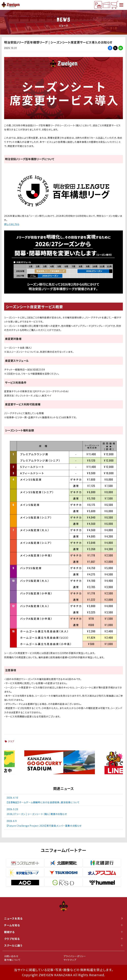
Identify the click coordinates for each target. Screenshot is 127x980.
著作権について (12, 960)
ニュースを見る (63, 918)
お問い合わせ (11, 956)
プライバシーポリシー (75, 956)
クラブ (11, 741)
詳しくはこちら (12, 224)
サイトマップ (70, 960)
